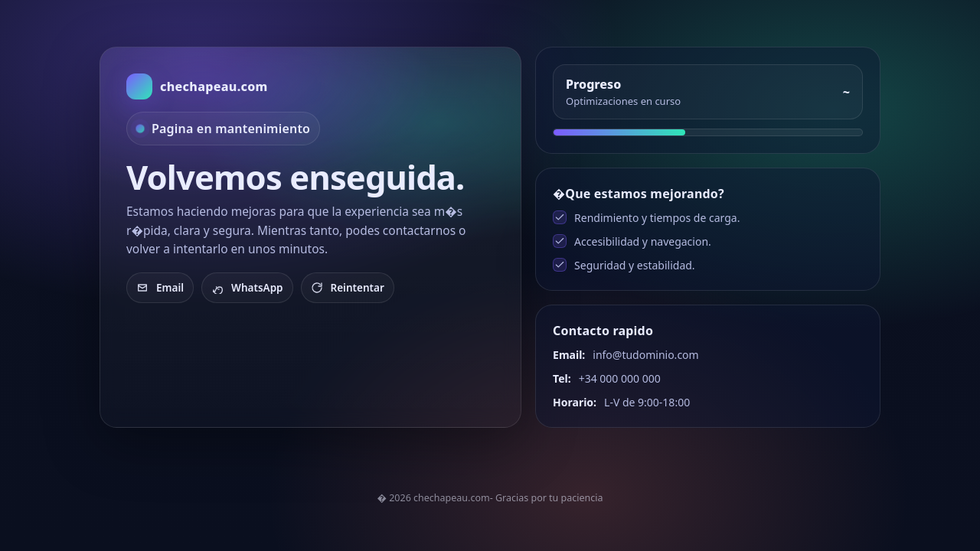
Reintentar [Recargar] (348, 288)
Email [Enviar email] (160, 288)
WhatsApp (247, 288)
